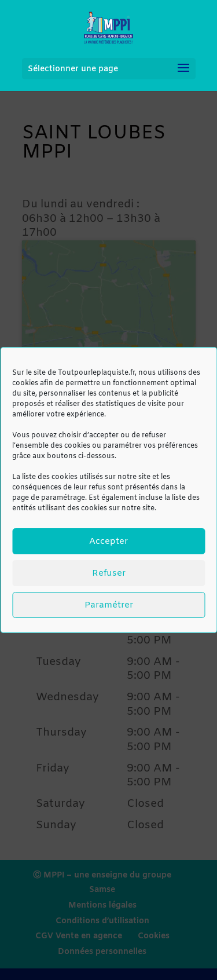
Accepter (108, 542)
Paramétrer (109, 605)
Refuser (109, 573)
